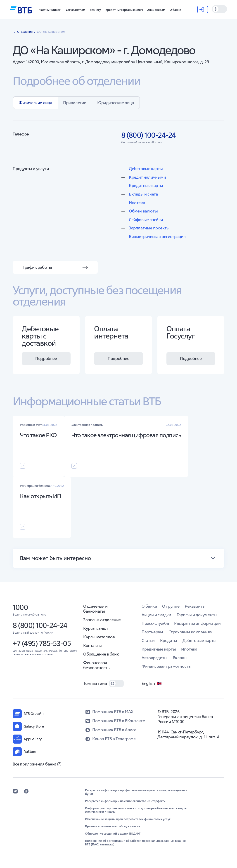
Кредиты (169, 640)
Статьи (148, 640)
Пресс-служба (155, 623)
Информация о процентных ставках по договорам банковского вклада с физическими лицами (136, 810)
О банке (149, 606)
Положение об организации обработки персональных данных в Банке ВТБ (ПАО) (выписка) (135, 843)
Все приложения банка (37, 764)
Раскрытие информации (197, 623)
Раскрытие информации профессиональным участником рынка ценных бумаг (136, 792)
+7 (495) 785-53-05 (42, 643)
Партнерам (152, 632)
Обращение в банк (101, 654)
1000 (20, 607)
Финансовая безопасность (96, 665)
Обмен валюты (143, 211)
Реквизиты (195, 606)
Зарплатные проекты (149, 228)
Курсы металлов (99, 637)
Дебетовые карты (146, 169)
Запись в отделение (102, 620)
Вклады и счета (143, 194)
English (152, 684)
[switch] (219, 9)
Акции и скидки (156, 615)
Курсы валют (96, 628)
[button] (50, 9)
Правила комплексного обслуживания (113, 826)
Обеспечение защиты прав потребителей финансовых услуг (128, 819)
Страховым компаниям (191, 632)
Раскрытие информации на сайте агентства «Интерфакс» (125, 801)
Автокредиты (154, 658)
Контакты (92, 645)
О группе (171, 606)
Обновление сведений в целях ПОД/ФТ (113, 834)
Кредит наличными (147, 177)
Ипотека (137, 203)
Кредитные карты (146, 185)
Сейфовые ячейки (146, 220)
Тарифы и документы (197, 615)
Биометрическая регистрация (157, 237)
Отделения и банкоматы (95, 609)
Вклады (180, 658)
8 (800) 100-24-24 (40, 625)
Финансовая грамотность (166, 666)
